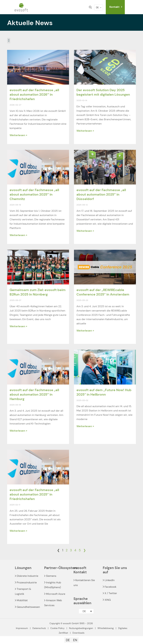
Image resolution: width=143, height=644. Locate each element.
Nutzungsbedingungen (81, 628)
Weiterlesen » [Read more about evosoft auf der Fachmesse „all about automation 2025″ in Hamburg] (18, 431)
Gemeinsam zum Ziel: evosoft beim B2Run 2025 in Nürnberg (38, 292)
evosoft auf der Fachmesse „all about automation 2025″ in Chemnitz (34, 194)
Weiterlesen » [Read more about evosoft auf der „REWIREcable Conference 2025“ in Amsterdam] (85, 331)
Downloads (78, 633)
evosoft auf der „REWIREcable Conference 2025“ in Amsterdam (103, 292)
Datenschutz (39, 628)
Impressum (22, 628)
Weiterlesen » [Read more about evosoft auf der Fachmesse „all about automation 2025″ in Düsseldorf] (85, 231)
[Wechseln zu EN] (75, 640)
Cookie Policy (57, 628)
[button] (9, 41)
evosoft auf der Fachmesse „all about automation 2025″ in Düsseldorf (101, 194)
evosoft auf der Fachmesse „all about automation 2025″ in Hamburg (34, 394)
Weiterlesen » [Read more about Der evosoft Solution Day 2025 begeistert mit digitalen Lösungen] (85, 131)
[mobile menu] (79, 7)
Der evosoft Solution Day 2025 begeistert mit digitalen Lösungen (103, 92)
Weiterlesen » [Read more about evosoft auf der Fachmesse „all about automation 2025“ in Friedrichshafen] (18, 531)
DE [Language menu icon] (99, 8)
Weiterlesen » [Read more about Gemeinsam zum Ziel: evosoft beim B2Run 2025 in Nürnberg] (18, 326)
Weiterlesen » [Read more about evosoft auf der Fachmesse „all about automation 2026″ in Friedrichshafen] (18, 135)
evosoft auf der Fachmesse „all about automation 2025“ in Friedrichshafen (34, 494)
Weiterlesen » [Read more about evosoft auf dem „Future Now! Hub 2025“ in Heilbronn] (85, 426)
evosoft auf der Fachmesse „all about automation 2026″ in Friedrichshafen (34, 94)
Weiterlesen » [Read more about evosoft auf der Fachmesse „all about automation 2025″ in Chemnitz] (18, 235)
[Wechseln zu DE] (68, 640)
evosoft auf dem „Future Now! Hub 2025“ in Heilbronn (104, 392)
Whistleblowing (106, 628)
